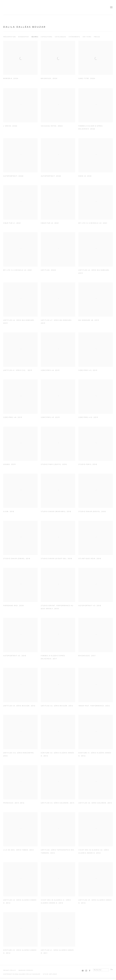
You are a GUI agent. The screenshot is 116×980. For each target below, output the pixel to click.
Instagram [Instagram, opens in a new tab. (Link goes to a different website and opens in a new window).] (86, 971)
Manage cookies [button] (26, 970)
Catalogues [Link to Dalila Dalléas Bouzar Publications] (61, 37)
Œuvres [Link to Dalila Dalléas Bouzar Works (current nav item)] (35, 37)
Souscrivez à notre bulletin (83, 971)
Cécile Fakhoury (16, 7)
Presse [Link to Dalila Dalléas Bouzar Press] (97, 37)
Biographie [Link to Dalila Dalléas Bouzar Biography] (24, 37)
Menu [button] (111, 7)
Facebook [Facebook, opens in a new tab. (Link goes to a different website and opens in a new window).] (90, 971)
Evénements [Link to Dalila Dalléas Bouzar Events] (74, 37)
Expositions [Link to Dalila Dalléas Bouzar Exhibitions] (47, 37)
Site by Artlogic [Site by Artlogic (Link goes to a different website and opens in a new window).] (50, 974)
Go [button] (112, 969)
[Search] (101, 970)
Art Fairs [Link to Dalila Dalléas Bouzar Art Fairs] (87, 37)
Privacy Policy (10, 970)
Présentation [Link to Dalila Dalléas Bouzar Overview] (10, 37)
